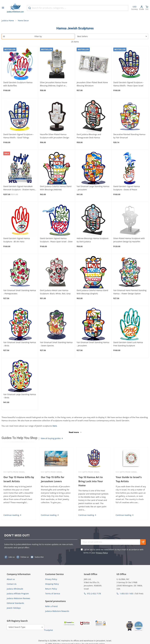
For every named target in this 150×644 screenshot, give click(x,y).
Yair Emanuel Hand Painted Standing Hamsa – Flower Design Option (130, 292)
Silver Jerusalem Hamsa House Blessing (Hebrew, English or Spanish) (54, 84)
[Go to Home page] (15, 8)
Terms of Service (53, 594)
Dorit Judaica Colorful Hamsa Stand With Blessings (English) (92, 292)
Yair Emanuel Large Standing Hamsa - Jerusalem (93, 188)
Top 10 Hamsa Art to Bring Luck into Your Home (91, 482)
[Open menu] (3, 8)
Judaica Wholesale (15, 589)
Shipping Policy (52, 584)
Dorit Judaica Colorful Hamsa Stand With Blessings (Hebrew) (56, 188)
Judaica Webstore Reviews (18, 599)
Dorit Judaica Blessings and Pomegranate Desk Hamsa (89, 136)
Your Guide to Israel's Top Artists (131, 479)
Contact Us (12, 584)
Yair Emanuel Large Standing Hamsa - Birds (20, 396)
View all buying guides (52, 439)
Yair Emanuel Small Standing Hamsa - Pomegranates (20, 292)
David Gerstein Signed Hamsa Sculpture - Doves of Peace (127, 188)
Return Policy (51, 589)
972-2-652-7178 (94, 594)
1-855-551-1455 (127, 594)
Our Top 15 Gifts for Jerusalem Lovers (52, 479)
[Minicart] (147, 8)
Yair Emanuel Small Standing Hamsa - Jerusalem (93, 344)
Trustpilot (48, 630)
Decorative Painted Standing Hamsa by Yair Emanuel (129, 136)
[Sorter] (112, 37)
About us (11, 579)
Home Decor (23, 21)
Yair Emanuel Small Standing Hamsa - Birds (20, 344)
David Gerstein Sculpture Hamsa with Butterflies (18, 84)
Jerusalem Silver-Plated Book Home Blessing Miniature (92, 84)
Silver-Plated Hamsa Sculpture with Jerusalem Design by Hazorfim (129, 240)
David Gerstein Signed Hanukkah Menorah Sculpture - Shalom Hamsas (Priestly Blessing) (20, 188)
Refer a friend (51, 606)
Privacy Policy (102, 553)
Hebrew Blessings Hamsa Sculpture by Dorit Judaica (93, 240)
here (55, 426)
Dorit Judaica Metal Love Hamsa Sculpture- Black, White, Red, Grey (55, 292)
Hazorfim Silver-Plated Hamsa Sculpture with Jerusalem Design (55, 136)
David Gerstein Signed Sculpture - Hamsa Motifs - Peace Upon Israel (128, 84)
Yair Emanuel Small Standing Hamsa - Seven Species (56, 344)
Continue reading (12, 515)
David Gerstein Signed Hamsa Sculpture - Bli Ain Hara (17, 240)
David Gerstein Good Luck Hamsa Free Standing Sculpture (128, 344)
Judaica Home (8, 21)
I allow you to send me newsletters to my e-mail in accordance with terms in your (113, 551)
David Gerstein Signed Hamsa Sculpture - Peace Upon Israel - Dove (56, 240)
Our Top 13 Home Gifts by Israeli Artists (19, 479)
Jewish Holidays (14, 608)
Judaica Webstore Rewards (57, 611)
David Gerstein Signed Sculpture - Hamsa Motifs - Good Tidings (18, 136)
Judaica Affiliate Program (18, 594)
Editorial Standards (15, 603)
